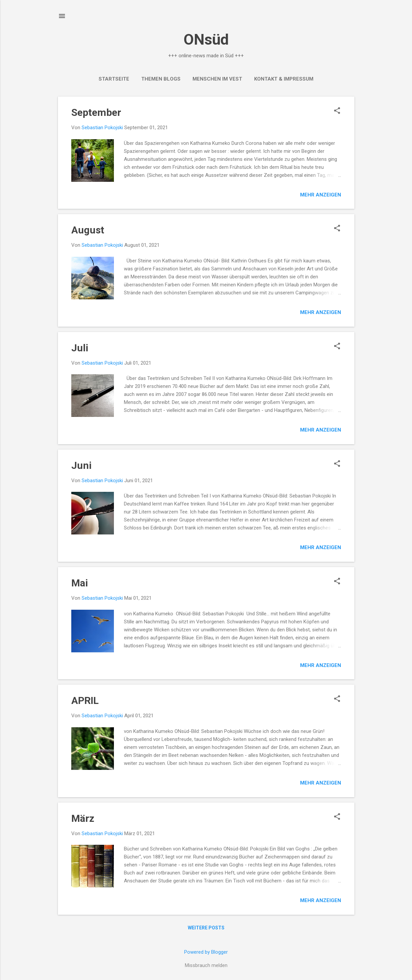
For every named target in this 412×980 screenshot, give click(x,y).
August (88, 230)
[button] (337, 111)
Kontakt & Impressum (284, 79)
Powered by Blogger (206, 952)
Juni (81, 465)
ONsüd (206, 39)
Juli (80, 348)
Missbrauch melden (206, 965)
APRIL (85, 700)
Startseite (114, 79)
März (83, 818)
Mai (80, 583)
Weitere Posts (206, 928)
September (96, 112)
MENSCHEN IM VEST (217, 79)
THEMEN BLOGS (161, 79)
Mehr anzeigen (321, 195)
